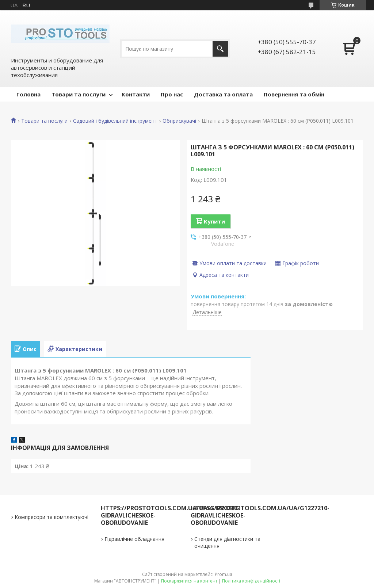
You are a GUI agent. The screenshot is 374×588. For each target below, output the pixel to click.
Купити (214, 221)
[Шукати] (220, 49)
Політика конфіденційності (251, 581)
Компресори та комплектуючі (51, 517)
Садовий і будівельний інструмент (115, 121)
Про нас (172, 94)
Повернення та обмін (294, 94)
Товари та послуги (79, 94)
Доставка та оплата (223, 94)
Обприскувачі (179, 121)
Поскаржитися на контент (189, 581)
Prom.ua (224, 574)
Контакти (136, 94)
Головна (28, 94)
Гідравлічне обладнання (134, 539)
